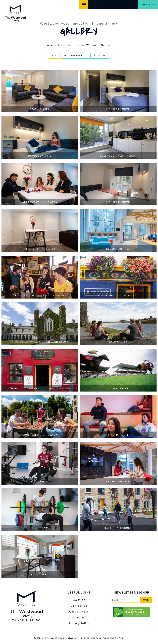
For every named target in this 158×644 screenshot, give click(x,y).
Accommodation (76, 56)
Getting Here (79, 612)
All (54, 56)
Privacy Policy (79, 623)
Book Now (148, 4)
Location (79, 600)
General (100, 56)
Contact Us (79, 606)
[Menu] (83, 4)
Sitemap (79, 617)
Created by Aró (114, 638)
